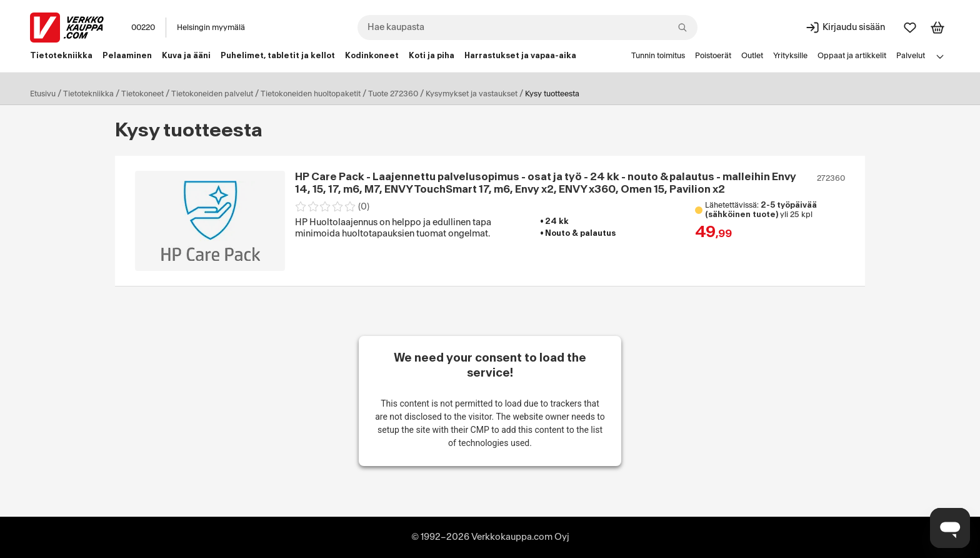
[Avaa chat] (950, 528)
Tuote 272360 (393, 94)
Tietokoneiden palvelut (212, 94)
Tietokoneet (142, 94)
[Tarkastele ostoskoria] (937, 28)
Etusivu (43, 94)
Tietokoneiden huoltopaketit (311, 94)
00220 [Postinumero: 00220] (143, 28)
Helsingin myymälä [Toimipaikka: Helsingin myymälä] (211, 28)
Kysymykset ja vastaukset (472, 94)
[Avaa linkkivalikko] (940, 56)
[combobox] (527, 28)
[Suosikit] (910, 28)
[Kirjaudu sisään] (845, 28)
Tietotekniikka (88, 94)
